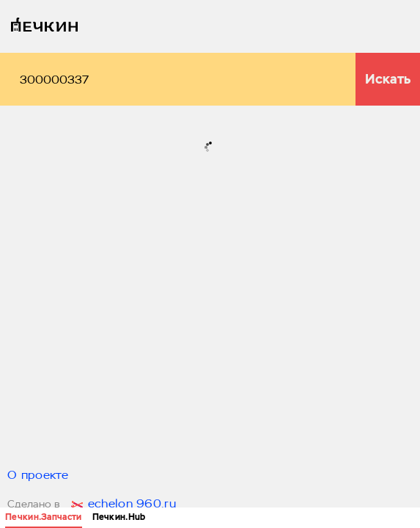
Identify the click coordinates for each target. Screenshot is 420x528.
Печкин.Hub (119, 517)
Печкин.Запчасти (44, 517)
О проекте (38, 476)
